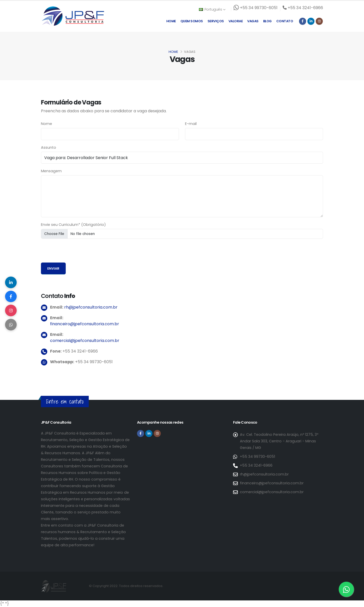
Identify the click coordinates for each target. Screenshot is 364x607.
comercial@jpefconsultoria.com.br (85, 341)
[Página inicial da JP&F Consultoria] (73, 16)
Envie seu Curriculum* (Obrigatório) (73, 225)
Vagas (253, 21)
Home (171, 21)
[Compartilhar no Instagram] (11, 311)
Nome (47, 124)
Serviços (216, 21)
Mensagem (51, 171)
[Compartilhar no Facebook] (11, 296)
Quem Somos (192, 21)
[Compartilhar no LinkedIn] (11, 281)
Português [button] (212, 9)
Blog (267, 21)
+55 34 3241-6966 (256, 465)
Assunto (49, 147)
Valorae (236, 21)
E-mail (191, 124)
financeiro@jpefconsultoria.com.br (85, 324)
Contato (285, 21)
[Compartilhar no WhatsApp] (11, 326)
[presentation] (79, 253)
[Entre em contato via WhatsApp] (346, 589)
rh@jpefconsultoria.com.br (91, 307)
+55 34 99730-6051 (257, 457)
